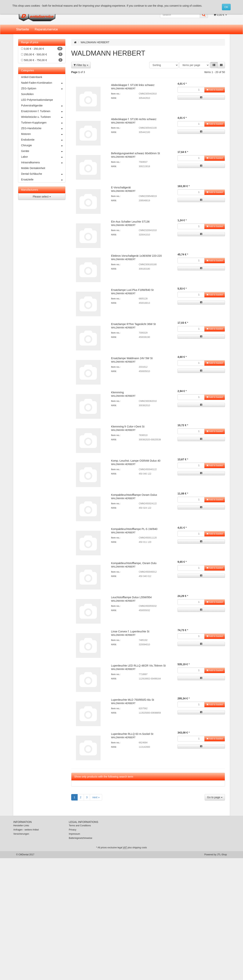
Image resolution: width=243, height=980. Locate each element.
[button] (214, 65)
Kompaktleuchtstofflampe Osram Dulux (134, 495)
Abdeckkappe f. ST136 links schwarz (133, 85)
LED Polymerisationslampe (37, 100)
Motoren (43, 134)
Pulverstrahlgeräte (43, 105)
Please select (42, 197)
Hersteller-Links (21, 826)
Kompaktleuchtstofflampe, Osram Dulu (134, 563)
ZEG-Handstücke (43, 128)
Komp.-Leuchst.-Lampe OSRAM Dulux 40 (136, 461)
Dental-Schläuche (43, 174)
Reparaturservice (46, 29)
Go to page (215, 797)
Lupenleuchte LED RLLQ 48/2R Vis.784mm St (138, 666)
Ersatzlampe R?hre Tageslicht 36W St (133, 324)
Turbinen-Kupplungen (43, 123)
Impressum (75, 834)
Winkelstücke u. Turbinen (43, 117)
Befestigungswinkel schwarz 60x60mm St (136, 153)
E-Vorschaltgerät (121, 187)
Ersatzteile (43, 179)
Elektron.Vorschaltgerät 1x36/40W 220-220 (136, 256)
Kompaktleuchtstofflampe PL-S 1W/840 (134, 529)
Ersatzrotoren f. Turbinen (43, 111)
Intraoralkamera (43, 162)
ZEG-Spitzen (43, 88)
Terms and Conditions (80, 826)
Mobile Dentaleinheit (33, 168)
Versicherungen (21, 834)
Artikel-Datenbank (32, 77)
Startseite (23, 29)
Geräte (43, 151)
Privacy (73, 830)
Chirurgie (43, 145)
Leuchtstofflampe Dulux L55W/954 (131, 597)
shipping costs (140, 848)
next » (96, 797)
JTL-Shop (222, 855)
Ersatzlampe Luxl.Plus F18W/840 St (132, 290)
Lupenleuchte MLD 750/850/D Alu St (133, 700)
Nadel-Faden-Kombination (43, 83)
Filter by (81, 65)
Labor (43, 157)
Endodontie (43, 140)
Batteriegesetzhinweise (81, 838)
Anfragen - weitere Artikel (26, 830)
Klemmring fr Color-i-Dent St (128, 427)
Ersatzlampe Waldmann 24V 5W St (132, 358)
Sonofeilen (27, 94)
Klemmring (117, 392)
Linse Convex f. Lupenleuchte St (130, 631)
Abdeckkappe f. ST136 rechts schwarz (134, 119)
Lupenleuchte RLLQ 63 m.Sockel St (132, 734)
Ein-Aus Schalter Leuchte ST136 (130, 222)
